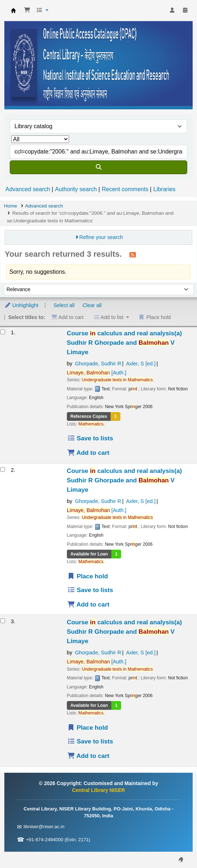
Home (10, 206)
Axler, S (141, 364)
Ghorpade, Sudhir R (98, 364)
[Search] (98, 167)
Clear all (92, 305)
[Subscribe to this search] (133, 255)
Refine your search (101, 237)
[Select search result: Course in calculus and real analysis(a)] (3, 332)
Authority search (76, 189)
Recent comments (125, 189)
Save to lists (90, 438)
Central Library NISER (13, 11)
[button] (27, 11)
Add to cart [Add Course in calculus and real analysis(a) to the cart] (88, 453)
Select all (64, 305)
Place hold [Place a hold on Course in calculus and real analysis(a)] (88, 576)
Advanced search (28, 189)
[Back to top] (175, 846)
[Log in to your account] (172, 11)
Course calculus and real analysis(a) (125, 343)
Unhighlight (21, 305)
